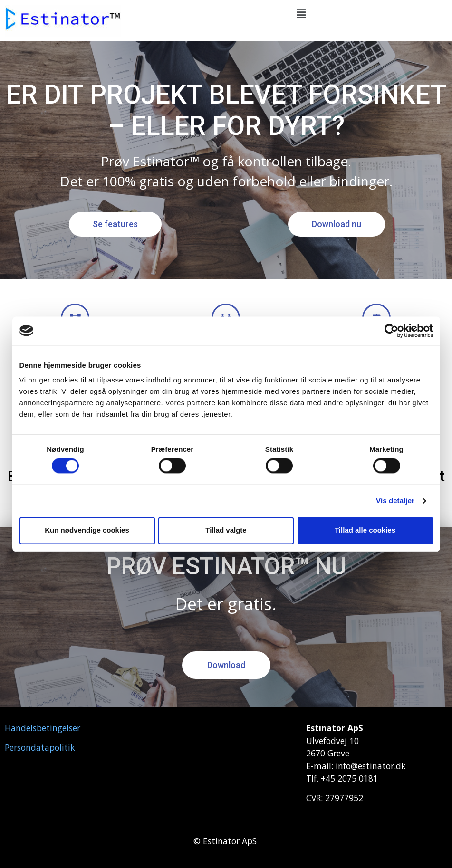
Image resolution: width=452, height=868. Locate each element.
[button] (301, 14)
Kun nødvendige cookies (87, 530)
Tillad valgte (226, 530)
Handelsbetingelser (43, 728)
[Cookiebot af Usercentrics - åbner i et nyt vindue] (391, 331)
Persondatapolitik (40, 747)
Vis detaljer (395, 501)
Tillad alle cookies (365, 530)
